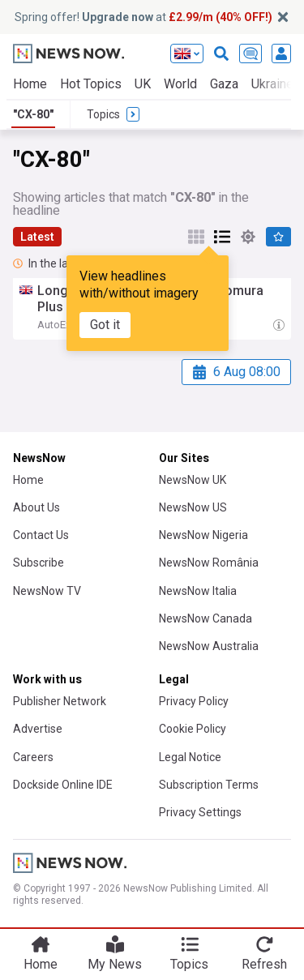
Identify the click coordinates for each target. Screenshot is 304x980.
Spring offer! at (143, 17)
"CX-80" (33, 114)
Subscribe (39, 563)
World (180, 84)
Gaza (224, 84)
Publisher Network (60, 701)
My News (115, 964)
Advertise (38, 729)
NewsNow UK (193, 480)
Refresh (264, 964)
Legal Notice (190, 757)
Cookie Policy (193, 729)
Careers (33, 757)
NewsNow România (209, 563)
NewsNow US (193, 507)
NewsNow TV (47, 591)
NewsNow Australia (209, 646)
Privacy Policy (194, 701)
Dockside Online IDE (63, 785)
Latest (37, 237)
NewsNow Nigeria (203, 535)
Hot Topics (91, 84)
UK (143, 84)
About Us (36, 507)
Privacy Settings (200, 812)
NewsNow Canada (206, 618)
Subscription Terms (209, 785)
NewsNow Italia (198, 591)
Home (30, 84)
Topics (189, 964)
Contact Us (41, 535)
